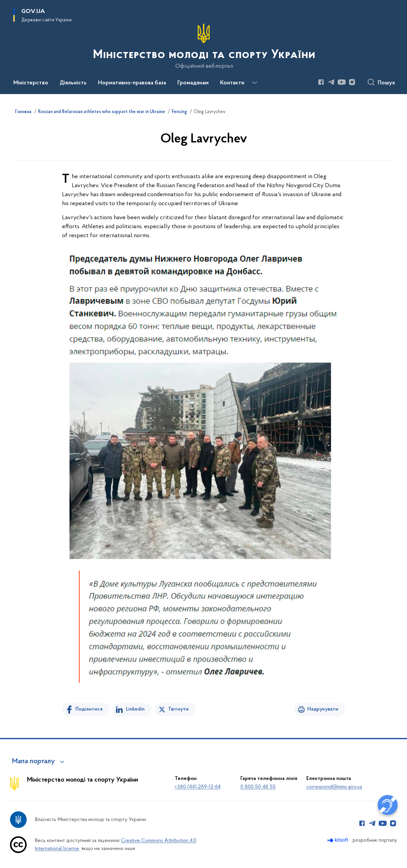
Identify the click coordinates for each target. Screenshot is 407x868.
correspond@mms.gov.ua (334, 787)
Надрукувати (323, 709)
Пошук (386, 83)
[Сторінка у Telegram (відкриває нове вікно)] (331, 82)
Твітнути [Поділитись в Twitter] (178, 709)
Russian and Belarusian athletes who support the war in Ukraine (101, 112)
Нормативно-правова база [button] (132, 83)
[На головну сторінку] (203, 46)
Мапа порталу (33, 762)
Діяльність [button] (73, 83)
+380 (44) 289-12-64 (198, 787)
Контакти (232, 83)
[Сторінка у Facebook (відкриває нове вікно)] (321, 82)
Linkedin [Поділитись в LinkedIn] (135, 709)
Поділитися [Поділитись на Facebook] (89, 709)
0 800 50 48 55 (258, 787)
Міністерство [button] (31, 83)
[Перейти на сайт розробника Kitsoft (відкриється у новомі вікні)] (338, 840)
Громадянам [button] (193, 83)
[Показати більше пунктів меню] (254, 83)
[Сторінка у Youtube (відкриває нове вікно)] (342, 82)
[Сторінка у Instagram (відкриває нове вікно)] (352, 82)
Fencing (179, 112)
